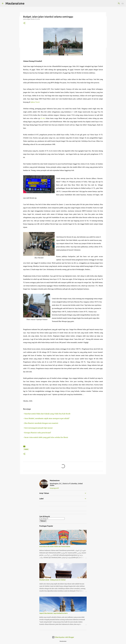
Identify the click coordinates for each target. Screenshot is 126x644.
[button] (24, 23)
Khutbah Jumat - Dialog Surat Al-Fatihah (52, 580)
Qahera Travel (35, 102)
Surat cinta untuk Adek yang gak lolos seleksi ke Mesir (46, 437)
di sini (43, 118)
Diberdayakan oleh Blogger (63, 637)
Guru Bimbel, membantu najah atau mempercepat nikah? (47, 418)
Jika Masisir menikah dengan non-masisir (41, 423)
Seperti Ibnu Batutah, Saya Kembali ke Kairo (54, 613)
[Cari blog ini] (114, 3)
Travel (26, 449)
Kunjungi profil (54, 488)
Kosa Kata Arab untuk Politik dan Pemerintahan (55, 546)
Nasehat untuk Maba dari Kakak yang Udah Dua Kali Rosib (47, 414)
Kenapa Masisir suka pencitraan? (38, 433)
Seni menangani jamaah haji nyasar (38, 428)
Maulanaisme (15, 3)
